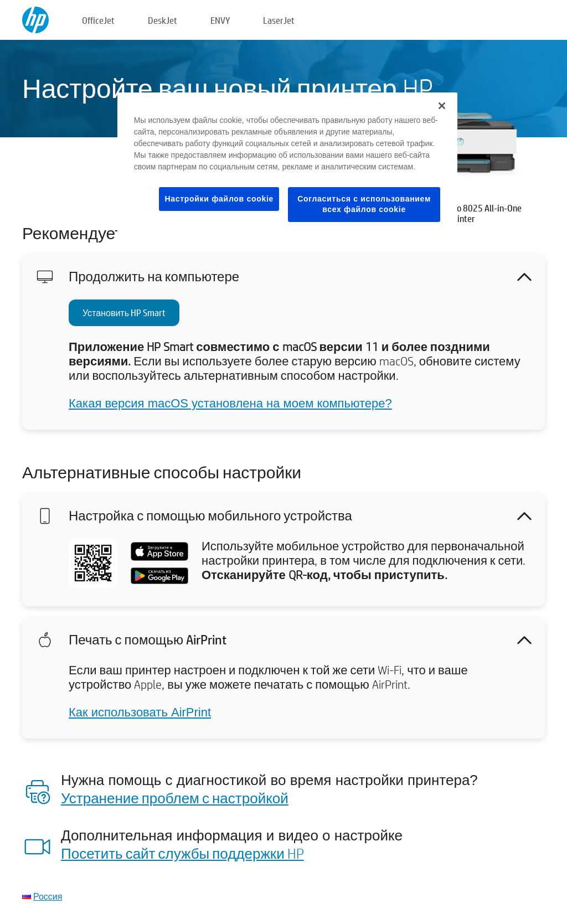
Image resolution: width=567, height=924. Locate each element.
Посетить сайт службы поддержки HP (182, 853)
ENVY (220, 20)
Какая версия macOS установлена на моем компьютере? (230, 403)
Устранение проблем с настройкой (175, 798)
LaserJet (279, 20)
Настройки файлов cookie (219, 199)
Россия (48, 896)
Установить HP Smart (124, 313)
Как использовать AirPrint (140, 712)
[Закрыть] (442, 106)
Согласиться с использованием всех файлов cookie (364, 204)
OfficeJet (98, 20)
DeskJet (163, 20)
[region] (287, 166)
